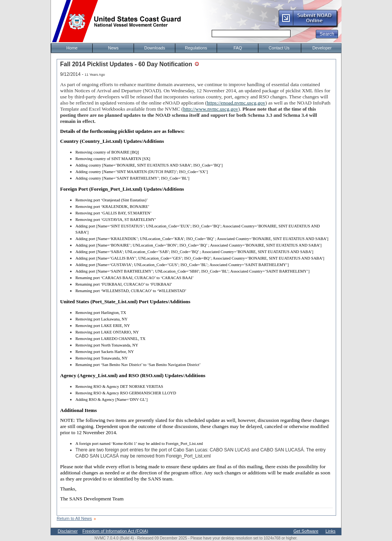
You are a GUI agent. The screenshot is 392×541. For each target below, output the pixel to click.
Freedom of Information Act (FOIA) (115, 531)
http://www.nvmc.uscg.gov (211, 109)
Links (330, 531)
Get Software (306, 531)
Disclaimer (68, 531)
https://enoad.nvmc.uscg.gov (236, 103)
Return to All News (74, 518)
